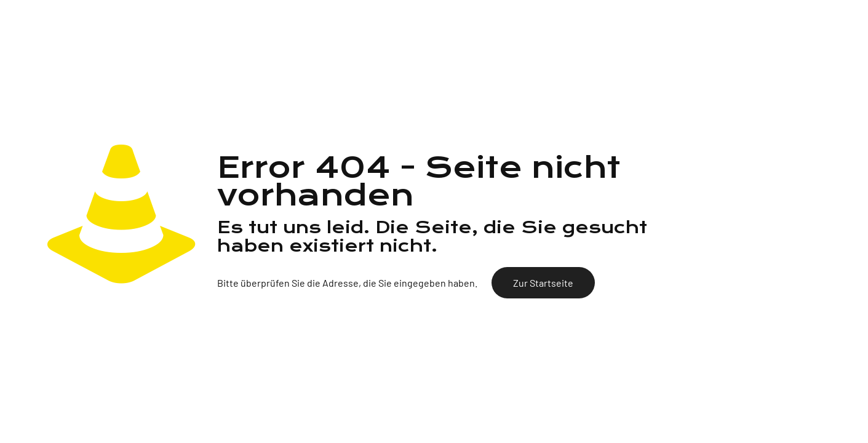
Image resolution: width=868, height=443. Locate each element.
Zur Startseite (543, 283)
